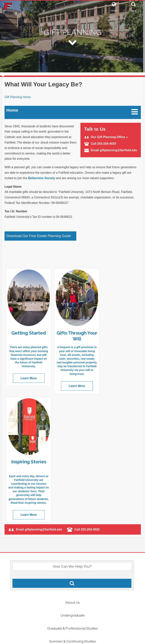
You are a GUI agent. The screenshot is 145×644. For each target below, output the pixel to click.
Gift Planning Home (18, 97)
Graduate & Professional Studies (72, 503)
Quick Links (73, 581)
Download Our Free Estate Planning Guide (39, 236)
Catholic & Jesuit (72, 555)
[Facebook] (60, 627)
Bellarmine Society (42, 178)
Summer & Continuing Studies (73, 516)
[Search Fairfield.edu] (72, 458)
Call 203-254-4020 (100, 144)
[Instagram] (83, 627)
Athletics (72, 568)
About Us (73, 477)
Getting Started (27, 333)
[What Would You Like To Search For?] (72, 441)
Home (12, 110)
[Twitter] (71, 627)
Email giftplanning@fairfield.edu (111, 150)
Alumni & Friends (72, 542)
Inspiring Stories (115, 333)
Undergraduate (73, 490)
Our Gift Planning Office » (106, 137)
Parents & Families (72, 529)
